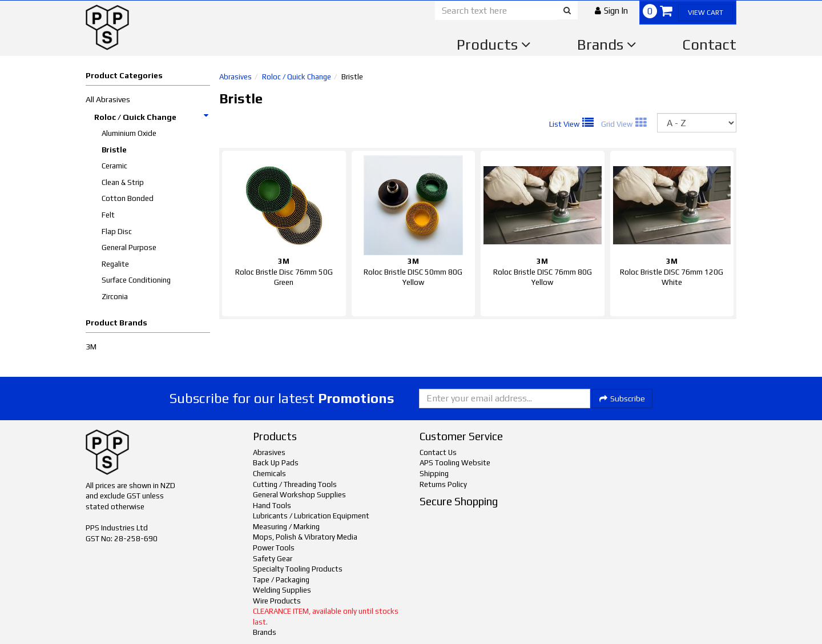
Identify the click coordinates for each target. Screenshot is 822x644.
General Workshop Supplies (299, 495)
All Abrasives (108, 99)
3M (91, 347)
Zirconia (115, 297)
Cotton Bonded (128, 198)
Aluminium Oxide (129, 133)
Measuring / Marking (286, 527)
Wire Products (277, 601)
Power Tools (274, 548)
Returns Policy (443, 484)
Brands (607, 45)
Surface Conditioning (136, 280)
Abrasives (235, 77)
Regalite (115, 264)
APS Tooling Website (455, 463)
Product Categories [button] (124, 75)
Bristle (114, 150)
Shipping (434, 474)
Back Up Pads (276, 463)
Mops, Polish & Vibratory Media (305, 537)
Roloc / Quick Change (152, 117)
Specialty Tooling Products (298, 569)
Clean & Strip (123, 182)
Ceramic (114, 166)
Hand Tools (272, 506)
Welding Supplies (282, 590)
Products (494, 45)
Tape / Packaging (281, 580)
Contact (709, 45)
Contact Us (438, 452)
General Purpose (129, 247)
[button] (611, 11)
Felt (108, 215)
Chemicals (269, 474)
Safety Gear (273, 559)
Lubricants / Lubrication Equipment (311, 516)
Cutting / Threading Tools (295, 484)
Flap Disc (117, 232)
